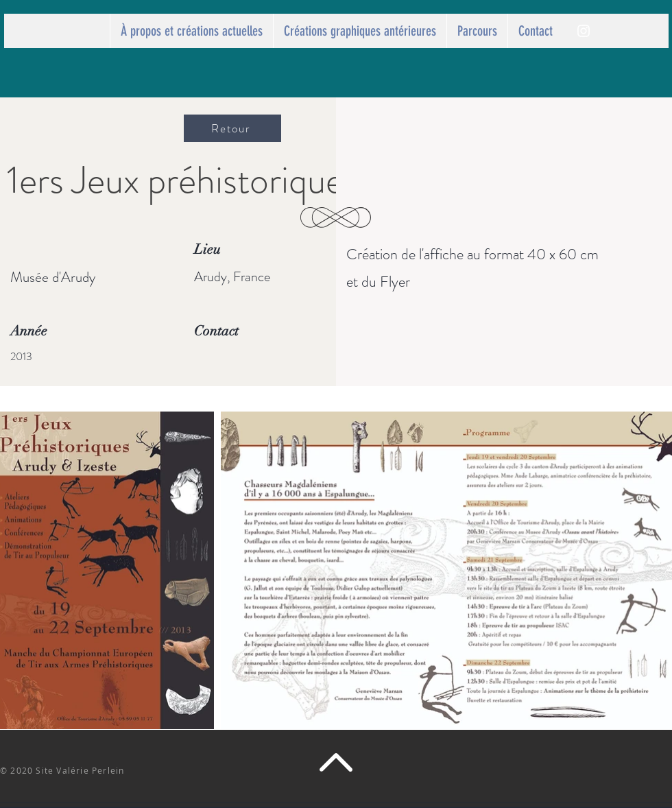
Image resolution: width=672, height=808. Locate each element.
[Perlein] (584, 31)
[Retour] (232, 128)
